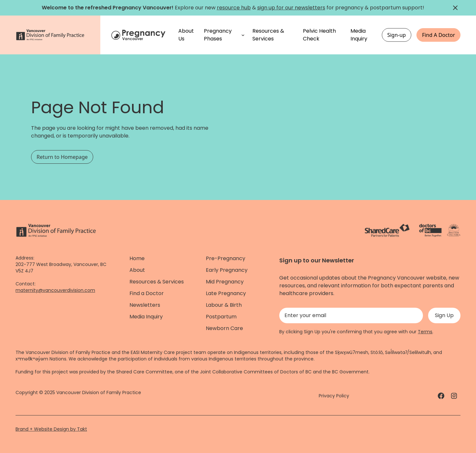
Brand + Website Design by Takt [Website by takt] (51, 429)
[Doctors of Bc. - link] (430, 230)
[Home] (139, 35)
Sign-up (397, 35)
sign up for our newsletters (291, 8)
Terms (425, 332)
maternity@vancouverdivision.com (55, 290)
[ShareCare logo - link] (387, 230)
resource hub (234, 8)
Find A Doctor (438, 35)
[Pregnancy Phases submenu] (243, 35)
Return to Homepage (62, 157)
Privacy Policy (334, 396)
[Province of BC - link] (454, 230)
